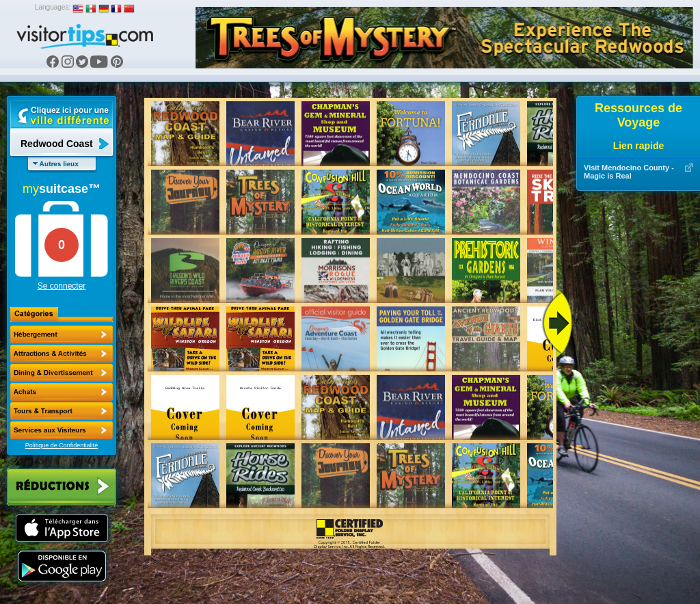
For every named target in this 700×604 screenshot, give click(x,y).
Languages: (53, 7)
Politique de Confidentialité (62, 445)
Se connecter (62, 286)
